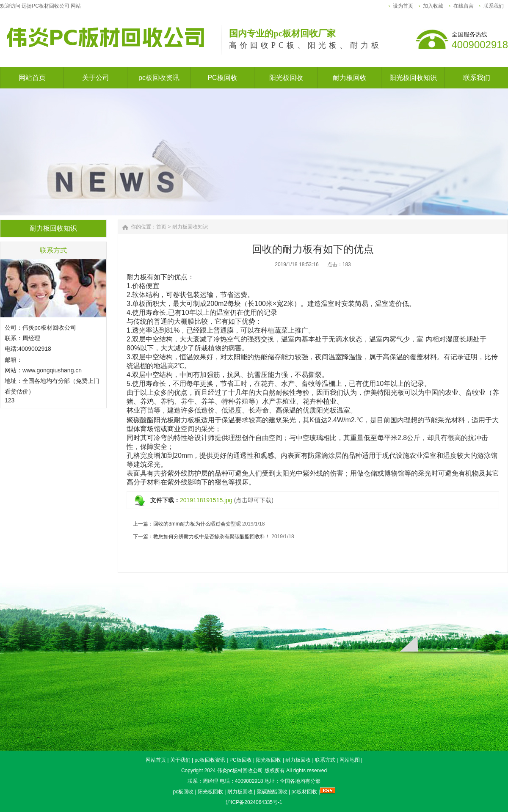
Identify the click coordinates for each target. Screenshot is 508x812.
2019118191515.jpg (206, 500)
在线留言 (464, 6)
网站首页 (156, 760)
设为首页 (403, 6)
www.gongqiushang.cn (52, 370)
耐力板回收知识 (190, 227)
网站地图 (350, 760)
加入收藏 (433, 6)
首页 (161, 227)
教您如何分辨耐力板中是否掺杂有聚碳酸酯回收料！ (212, 537)
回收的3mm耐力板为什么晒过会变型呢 (197, 524)
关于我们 (180, 760)
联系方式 (325, 760)
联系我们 (494, 6)
